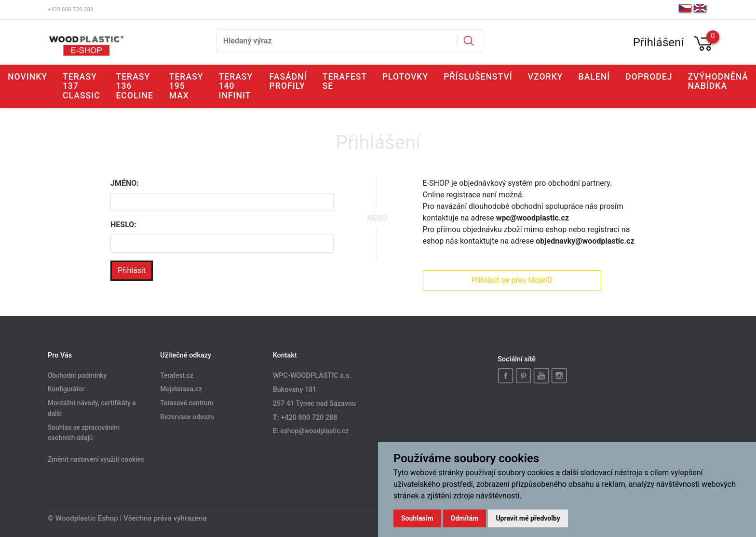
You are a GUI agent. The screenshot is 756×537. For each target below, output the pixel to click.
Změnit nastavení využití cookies (96, 460)
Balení (594, 77)
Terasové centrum (187, 403)
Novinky (27, 77)
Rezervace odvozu (187, 417)
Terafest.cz (177, 375)
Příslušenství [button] (478, 77)
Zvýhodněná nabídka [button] (718, 81)
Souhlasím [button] (417, 518)
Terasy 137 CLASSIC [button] (81, 86)
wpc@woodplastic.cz (533, 218)
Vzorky (546, 77)
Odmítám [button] (465, 518)
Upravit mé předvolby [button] (528, 518)
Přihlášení (659, 42)
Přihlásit (132, 270)
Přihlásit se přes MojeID (512, 280)
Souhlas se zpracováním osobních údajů (84, 433)
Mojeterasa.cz (181, 389)
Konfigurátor (66, 389)
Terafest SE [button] (345, 81)
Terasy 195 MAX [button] (186, 86)
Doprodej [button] (649, 77)
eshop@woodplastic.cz (314, 431)
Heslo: (123, 225)
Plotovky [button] (405, 77)
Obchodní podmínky (77, 375)
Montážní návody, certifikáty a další (92, 409)
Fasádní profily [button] (288, 81)
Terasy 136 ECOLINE (134, 86)
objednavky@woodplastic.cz (585, 241)
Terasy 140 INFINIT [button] (236, 86)
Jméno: (125, 183)
